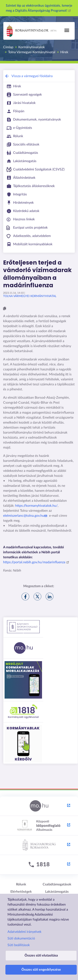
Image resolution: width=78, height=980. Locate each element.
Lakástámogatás (57, 892)
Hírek (64, 52)
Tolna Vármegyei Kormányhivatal (32, 52)
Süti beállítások (19, 945)
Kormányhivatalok (27, 31)
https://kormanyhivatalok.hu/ (36, 506)
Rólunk (21, 884)
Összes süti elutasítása (41, 955)
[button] (5, 309)
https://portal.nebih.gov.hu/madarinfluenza (37, 562)
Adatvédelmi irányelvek (24, 932)
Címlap (8, 47)
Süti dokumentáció (21, 938)
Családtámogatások (57, 884)
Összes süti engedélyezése (41, 970)
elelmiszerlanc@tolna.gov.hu (26, 516)
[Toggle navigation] (67, 30)
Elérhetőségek (21, 892)
